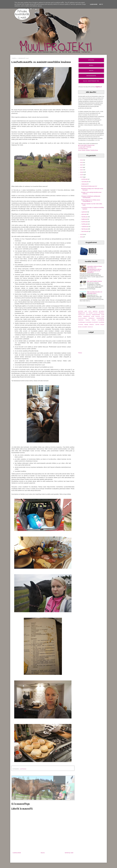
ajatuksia (23, 769)
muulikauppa (81, 322)
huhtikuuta (85, 224)
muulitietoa (101, 322)
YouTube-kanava (83, 148)
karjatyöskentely (96, 315)
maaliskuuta (85, 226)
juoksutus (88, 315)
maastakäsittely (100, 318)
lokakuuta (84, 184)
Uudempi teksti (17, 853)
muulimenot (95, 322)
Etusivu (43, 853)
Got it (101, 4)
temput (102, 324)
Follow (80, 353)
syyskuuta (84, 212)
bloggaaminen (82, 313)
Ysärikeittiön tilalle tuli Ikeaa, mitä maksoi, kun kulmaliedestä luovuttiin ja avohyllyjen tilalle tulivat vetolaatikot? (95, 269)
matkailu (88, 320)
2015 (81, 237)
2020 (82, 170)
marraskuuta (85, 182)
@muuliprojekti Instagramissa (86, 145)
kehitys (80, 316)
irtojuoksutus (81, 315)
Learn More (94, 4)
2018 (82, 175)
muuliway (81, 324)
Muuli (91, 65)
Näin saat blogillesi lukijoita (94, 281)
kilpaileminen (87, 316)
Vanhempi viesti (69, 853)
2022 (82, 165)
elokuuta (84, 214)
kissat (93, 316)
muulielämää (101, 320)
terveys (80, 327)
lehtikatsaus (92, 318)
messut (94, 320)
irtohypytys (101, 313)
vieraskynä (90, 327)
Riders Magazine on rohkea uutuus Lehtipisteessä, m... (91, 201)
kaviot (103, 315)
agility (90, 311)
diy (87, 313)
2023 (82, 162)
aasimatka (81, 311)
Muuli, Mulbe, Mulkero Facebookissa (88, 150)
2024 (82, 160)
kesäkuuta (84, 219)
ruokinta (97, 324)
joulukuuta (85, 179)
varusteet (85, 327)
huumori (95, 313)
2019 (82, 172)
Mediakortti (91, 76)
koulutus (98, 316)
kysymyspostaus (82, 318)
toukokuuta (85, 222)
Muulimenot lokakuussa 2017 (89, 186)
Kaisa (91, 71)
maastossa (81, 320)
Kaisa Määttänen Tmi (91, 81)
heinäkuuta (85, 217)
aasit (86, 311)
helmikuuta (85, 229)
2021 (81, 167)
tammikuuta (85, 231)
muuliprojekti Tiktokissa (85, 147)
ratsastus (92, 324)
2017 (81, 177)
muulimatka (88, 322)
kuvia (103, 316)
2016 (82, 234)
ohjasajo (86, 324)
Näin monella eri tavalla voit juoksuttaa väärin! (95, 293)
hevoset (91, 313)
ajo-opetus (102, 311)
